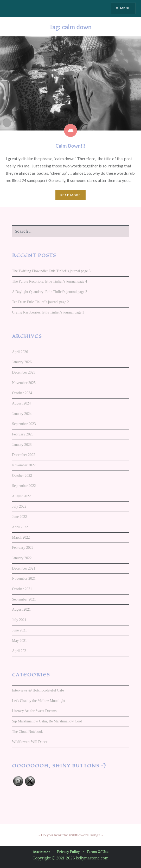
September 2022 (24, 486)
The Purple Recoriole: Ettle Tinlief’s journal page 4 (49, 281)
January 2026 (22, 362)
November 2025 (24, 383)
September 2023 (24, 424)
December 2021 (24, 568)
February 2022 (23, 548)
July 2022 (19, 507)
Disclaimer (41, 852)
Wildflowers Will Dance (30, 742)
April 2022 (20, 527)
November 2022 (24, 465)
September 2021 (24, 599)
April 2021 (20, 651)
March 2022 (21, 537)
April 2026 (20, 352)
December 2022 (24, 455)
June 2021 (19, 630)
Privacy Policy (68, 852)
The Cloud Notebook (27, 732)
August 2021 (21, 609)
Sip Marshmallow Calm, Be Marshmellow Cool (47, 721)
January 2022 (22, 558)
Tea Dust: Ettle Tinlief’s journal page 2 (40, 302)
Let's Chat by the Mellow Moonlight (39, 701)
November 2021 (24, 579)
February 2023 (23, 434)
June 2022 (19, 517)
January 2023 (22, 445)
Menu (126, 8)
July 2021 (19, 620)
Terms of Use (98, 852)
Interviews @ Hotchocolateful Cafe (38, 690)
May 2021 (19, 641)
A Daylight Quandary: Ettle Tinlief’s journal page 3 (50, 292)
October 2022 (22, 476)
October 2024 (22, 393)
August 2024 (21, 403)
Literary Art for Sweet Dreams (34, 711)
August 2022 (21, 496)
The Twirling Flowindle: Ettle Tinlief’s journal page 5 (51, 271)
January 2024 (22, 414)
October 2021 (22, 589)
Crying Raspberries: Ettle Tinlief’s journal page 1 (48, 312)
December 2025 (24, 372)
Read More (70, 195)
